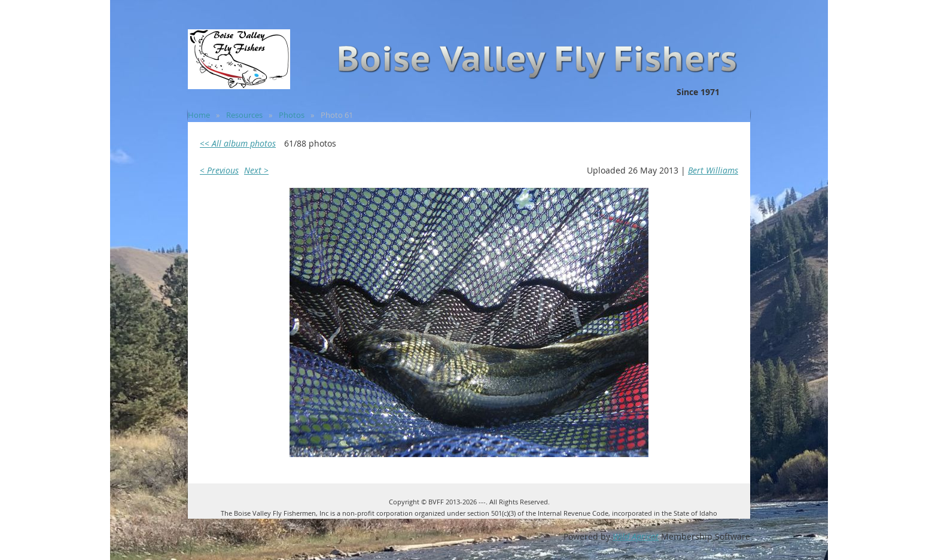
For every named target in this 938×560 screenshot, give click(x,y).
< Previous (219, 170)
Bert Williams (713, 170)
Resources (244, 115)
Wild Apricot (636, 536)
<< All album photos (238, 143)
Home (199, 115)
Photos (292, 115)
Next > (256, 170)
